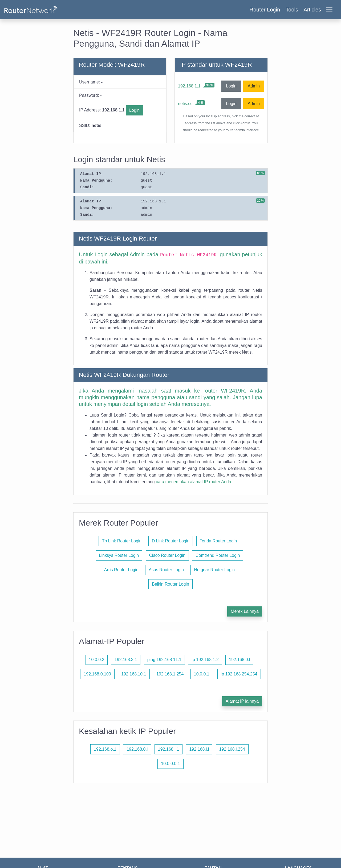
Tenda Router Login (218, 541)
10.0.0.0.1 (170, 764)
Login (134, 110)
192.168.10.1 (134, 674)
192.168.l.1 (169, 749)
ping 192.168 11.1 (164, 660)
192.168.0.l (239, 660)
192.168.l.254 (232, 749)
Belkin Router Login (170, 584)
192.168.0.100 (97, 674)
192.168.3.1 (126, 660)
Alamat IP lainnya (242, 701)
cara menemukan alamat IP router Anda (194, 482)
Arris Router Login (121, 570)
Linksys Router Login (119, 555)
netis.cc (185, 104)
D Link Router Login (171, 541)
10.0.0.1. (202, 674)
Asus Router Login (166, 570)
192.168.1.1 (189, 86)
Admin (254, 86)
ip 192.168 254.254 (239, 674)
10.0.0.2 (97, 660)
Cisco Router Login (167, 555)
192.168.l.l (199, 749)
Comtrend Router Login (218, 555)
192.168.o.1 (105, 749)
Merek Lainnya (245, 611)
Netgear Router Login (214, 570)
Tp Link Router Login (122, 541)
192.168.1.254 (170, 674)
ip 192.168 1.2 (205, 660)
